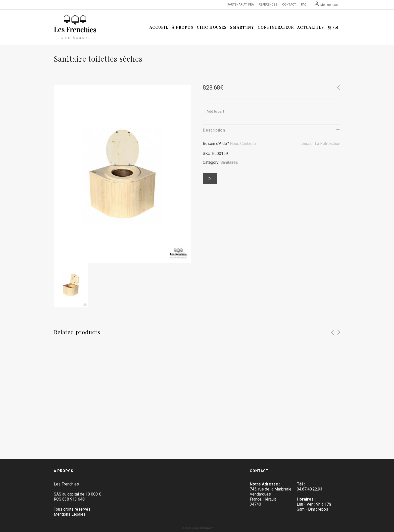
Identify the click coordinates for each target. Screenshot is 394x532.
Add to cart (215, 111)
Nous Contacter (243, 144)
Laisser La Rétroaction (320, 144)
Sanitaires (229, 162)
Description (214, 130)
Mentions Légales (70, 514)
